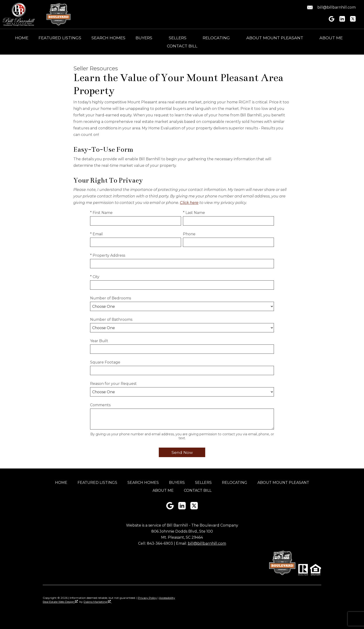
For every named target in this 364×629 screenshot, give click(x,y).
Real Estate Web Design (60, 602)
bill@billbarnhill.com (207, 543)
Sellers (203, 483)
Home (22, 38)
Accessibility (167, 598)
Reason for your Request (113, 384)
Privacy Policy (147, 598)
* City (95, 277)
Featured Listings (60, 38)
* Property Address (108, 255)
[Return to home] (19, 14)
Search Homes (108, 38)
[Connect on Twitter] (353, 20)
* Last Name (194, 213)
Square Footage (105, 362)
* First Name (101, 213)
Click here (189, 203)
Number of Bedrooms (110, 298)
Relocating (235, 483)
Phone (189, 234)
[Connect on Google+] (331, 20)
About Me (163, 490)
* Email (96, 234)
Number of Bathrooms (111, 319)
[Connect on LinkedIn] (342, 20)
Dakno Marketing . (97, 602)
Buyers (177, 483)
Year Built (99, 341)
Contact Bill (182, 46)
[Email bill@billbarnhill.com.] (331, 7)
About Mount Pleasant (283, 483)
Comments (100, 405)
